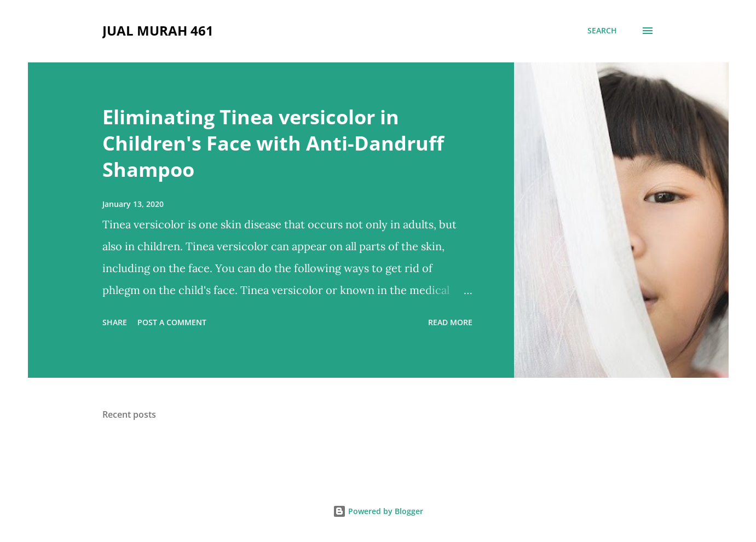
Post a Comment (172, 322)
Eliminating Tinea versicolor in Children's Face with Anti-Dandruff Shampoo (273, 143)
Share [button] (115, 322)
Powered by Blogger (378, 511)
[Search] (602, 31)
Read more (450, 322)
